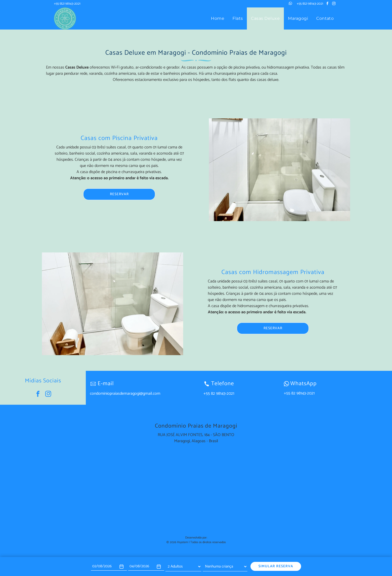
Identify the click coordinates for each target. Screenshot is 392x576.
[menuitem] (218, 18)
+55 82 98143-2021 (299, 393)
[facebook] (328, 4)
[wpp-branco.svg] (286, 384)
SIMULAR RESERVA (276, 566)
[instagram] (334, 4)
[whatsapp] (291, 4)
